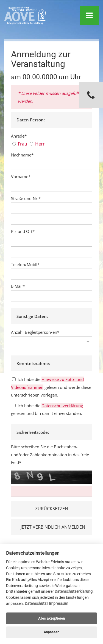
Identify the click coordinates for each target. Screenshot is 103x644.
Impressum (59, 604)
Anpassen (51, 632)
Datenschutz (36, 604)
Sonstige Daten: (32, 316)
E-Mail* (18, 286)
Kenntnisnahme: (33, 363)
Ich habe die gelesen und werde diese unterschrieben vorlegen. (51, 387)
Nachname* (22, 155)
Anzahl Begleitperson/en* (35, 332)
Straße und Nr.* (26, 198)
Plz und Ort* (23, 231)
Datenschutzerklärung (62, 406)
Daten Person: (31, 120)
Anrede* (19, 136)
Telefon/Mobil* (25, 264)
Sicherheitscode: (33, 432)
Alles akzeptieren (51, 618)
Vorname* (21, 176)
